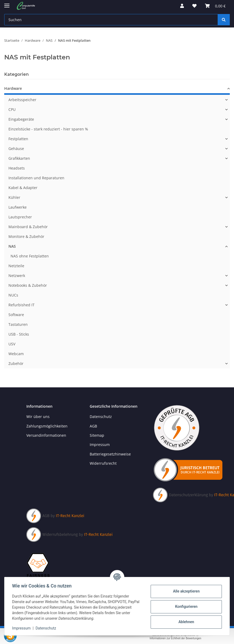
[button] (182, 6)
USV (12, 344)
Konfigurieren (185, 607)
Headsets (17, 168)
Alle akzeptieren (185, 591)
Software (16, 315)
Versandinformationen (46, 435)
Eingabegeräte (21, 119)
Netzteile (16, 266)
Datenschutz (47, 628)
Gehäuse (16, 149)
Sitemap (97, 435)
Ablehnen (185, 622)
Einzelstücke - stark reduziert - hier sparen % (48, 129)
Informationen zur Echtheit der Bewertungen (175, 638)
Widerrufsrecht (103, 463)
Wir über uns (38, 417)
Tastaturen (18, 324)
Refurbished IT (22, 305)
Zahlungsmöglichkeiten (47, 426)
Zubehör (16, 363)
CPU (12, 109)
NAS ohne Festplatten (30, 256)
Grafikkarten (19, 158)
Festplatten (18, 139)
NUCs (13, 295)
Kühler (14, 197)
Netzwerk (17, 276)
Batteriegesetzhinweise (110, 454)
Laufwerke (18, 207)
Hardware (13, 88)
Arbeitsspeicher (22, 100)
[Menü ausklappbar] (7, 3)
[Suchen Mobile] (111, 20)
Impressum (22, 628)
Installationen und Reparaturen (36, 178)
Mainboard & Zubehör (28, 227)
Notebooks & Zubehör (28, 285)
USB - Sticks (19, 334)
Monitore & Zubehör (26, 236)
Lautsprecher (20, 217)
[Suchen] (224, 20)
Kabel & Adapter (23, 188)
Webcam (16, 354)
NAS (12, 246)
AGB (93, 426)
